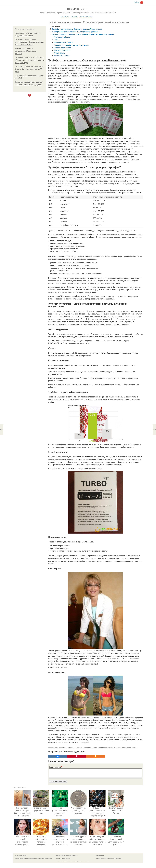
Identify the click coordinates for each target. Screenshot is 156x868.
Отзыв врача (59, 53)
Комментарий (55, 767)
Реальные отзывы (61, 56)
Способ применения (62, 48)
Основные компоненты (63, 42)
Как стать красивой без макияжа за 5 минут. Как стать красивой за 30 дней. (29, 69)
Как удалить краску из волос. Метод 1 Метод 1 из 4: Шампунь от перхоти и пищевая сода (29, 60)
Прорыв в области (121, 748)
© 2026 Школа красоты (21, 856)
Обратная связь (100, 856)
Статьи (74, 17)
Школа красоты (78, 9)
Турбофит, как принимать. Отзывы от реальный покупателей (77, 29)
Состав (57, 40)
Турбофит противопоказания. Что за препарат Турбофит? (76, 32)
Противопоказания (62, 50)
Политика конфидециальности (63, 858)
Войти (137, 2)
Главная (65, 17)
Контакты (58, 856)
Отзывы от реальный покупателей (64, 748)
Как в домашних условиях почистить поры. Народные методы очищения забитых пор (29, 42)
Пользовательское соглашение (69, 856)
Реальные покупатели (96, 748)
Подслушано (86, 17)
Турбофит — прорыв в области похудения (71, 45)
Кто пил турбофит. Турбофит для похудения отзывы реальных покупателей (83, 34)
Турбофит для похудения (82, 748)
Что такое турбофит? (63, 37)
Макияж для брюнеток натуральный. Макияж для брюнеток (25, 51)
